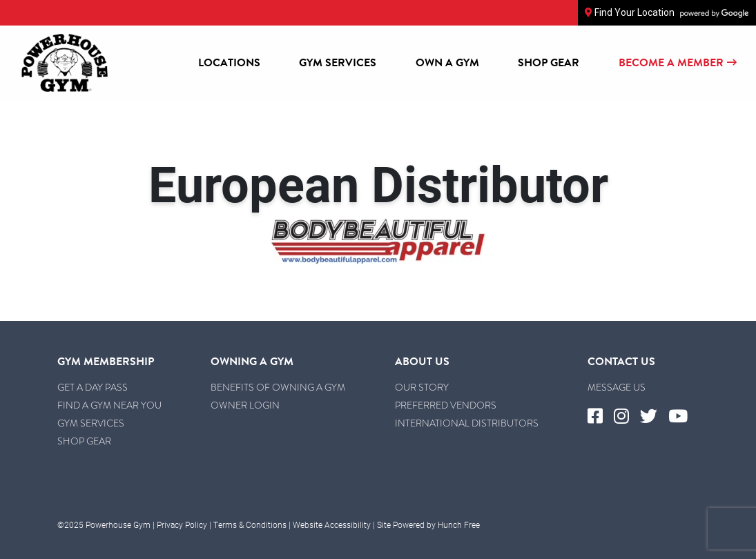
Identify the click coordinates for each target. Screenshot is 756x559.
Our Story (422, 387)
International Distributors (467, 423)
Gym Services (338, 63)
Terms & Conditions (250, 524)
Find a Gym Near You (109, 405)
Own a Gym (447, 63)
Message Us (617, 387)
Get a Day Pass (93, 387)
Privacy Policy (182, 524)
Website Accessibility (332, 524)
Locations (229, 63)
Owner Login (245, 405)
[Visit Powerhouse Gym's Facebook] (601, 417)
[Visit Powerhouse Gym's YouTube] (684, 417)
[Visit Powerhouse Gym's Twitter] (654, 417)
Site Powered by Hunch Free (428, 524)
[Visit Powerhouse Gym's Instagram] (627, 417)
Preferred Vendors (446, 405)
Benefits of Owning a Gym (278, 387)
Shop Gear (549, 63)
